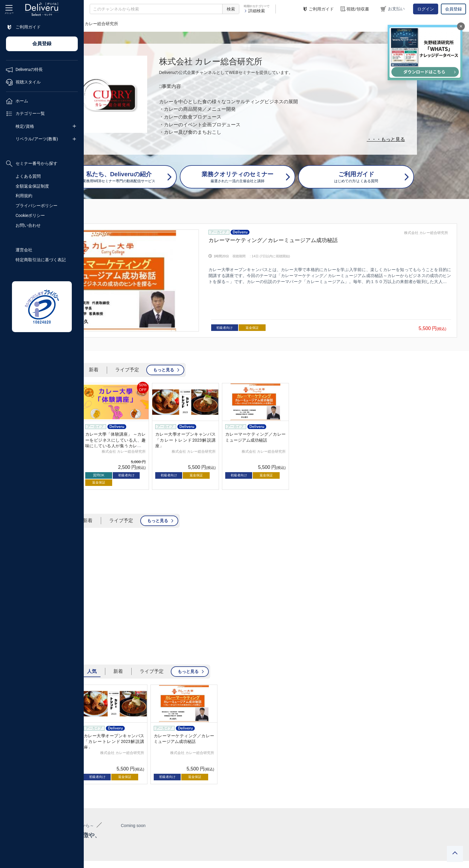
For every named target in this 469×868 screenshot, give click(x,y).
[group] (276, 271)
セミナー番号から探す (32, 164)
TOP (94, 24)
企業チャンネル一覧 (124, 24)
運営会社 (24, 250)
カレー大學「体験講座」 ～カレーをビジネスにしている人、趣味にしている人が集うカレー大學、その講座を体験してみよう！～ (199, 426)
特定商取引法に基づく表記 (41, 260)
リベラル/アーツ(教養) (37, 139)
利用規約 (24, 196)
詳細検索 (254, 11)
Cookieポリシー (30, 215)
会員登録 (453, 9)
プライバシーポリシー (36, 206)
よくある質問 (28, 176)
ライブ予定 (211, 350)
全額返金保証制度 (32, 186)
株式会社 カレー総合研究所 (426, 233)
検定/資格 (25, 126)
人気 (151, 350)
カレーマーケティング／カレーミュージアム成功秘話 (320, 240)
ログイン (426, 9)
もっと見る (247, 350)
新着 (177, 350)
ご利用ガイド (318, 9)
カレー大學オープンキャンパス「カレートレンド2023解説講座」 (269, 421)
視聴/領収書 (354, 9)
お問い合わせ (28, 225)
